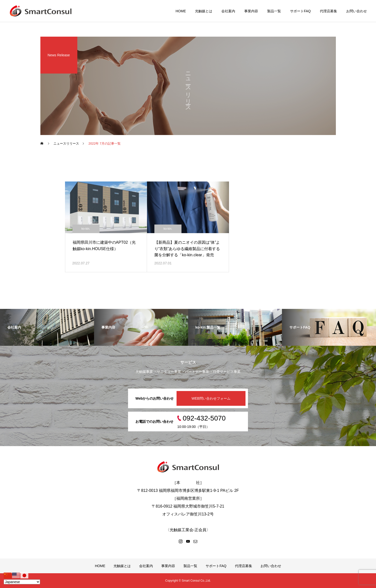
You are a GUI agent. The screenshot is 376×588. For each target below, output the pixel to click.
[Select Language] (22, 582)
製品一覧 (274, 11)
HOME (181, 11)
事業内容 (251, 11)
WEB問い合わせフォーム (211, 398)
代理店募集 (328, 11)
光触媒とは (204, 11)
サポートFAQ (300, 11)
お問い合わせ (357, 11)
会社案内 (228, 11)
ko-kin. (86, 229)
